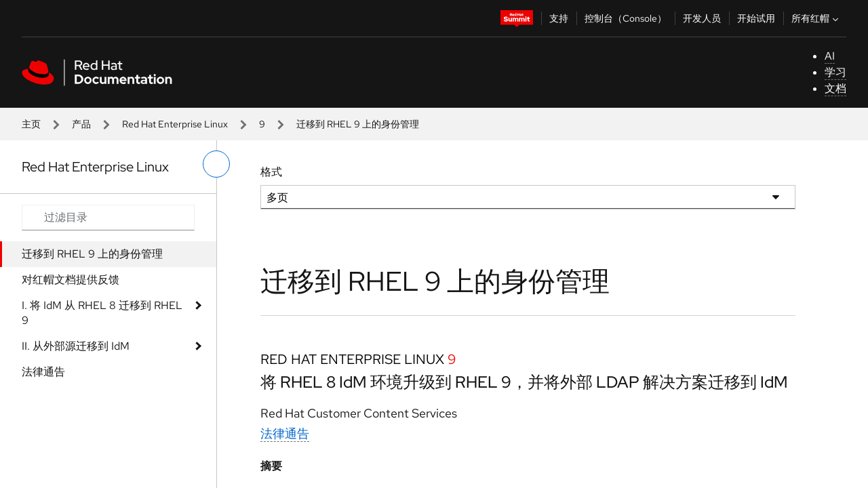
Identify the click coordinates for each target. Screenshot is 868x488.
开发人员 (702, 18)
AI (830, 56)
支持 (559, 18)
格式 (271, 172)
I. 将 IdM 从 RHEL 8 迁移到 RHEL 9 (102, 313)
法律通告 (43, 372)
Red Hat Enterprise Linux (175, 124)
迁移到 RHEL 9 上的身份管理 (92, 254)
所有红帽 (816, 18)
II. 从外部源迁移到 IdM (76, 346)
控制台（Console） (626, 18)
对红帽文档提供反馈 (71, 280)
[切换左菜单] (216, 164)
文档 (835, 88)
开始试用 (756, 18)
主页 (31, 124)
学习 (835, 72)
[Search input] (108, 218)
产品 (81, 124)
